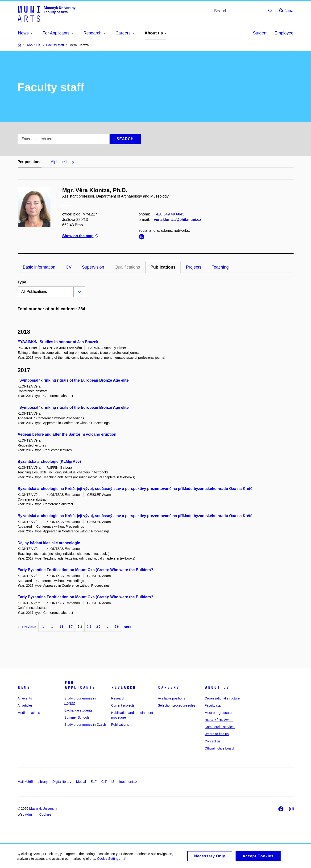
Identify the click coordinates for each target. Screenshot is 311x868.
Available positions (171, 698)
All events (25, 698)
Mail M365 (25, 782)
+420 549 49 (169, 214)
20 (98, 627)
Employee (284, 33)
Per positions (30, 162)
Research (123, 687)
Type (22, 282)
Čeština (286, 11)
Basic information (39, 267)
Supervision (93, 267)
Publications (163, 267)
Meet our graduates (219, 713)
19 (89, 627)
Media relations (29, 713)
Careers (168, 687)
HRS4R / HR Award (219, 720)
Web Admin (26, 814)
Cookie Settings (111, 860)
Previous (27, 627)
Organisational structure (222, 698)
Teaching (220, 267)
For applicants (80, 685)
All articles (25, 705)
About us (217, 687)
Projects (194, 267)
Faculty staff (214, 705)
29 (117, 627)
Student (260, 33)
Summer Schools (77, 717)
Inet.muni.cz (128, 782)
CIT (104, 782)
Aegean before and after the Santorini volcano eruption (67, 434)
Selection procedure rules (176, 705)
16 (62, 627)
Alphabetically (63, 162)
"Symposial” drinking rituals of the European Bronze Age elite (73, 380)
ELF (94, 782)
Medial (81, 782)
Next (130, 627)
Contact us (213, 741)
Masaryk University (43, 809)
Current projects (123, 705)
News (24, 687)
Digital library (62, 782)
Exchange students (78, 710)
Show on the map (80, 236)
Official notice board (219, 748)
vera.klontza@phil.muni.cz (177, 220)
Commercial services (220, 727)
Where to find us (217, 734)
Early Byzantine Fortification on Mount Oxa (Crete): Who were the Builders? (85, 570)
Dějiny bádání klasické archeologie (49, 543)
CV (69, 267)
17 (71, 627)
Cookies (45, 814)
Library (43, 782)
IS (113, 782)
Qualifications (127, 267)
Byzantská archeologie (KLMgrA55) (49, 461)
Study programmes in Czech (85, 725)
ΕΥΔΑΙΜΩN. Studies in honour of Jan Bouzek (58, 342)
